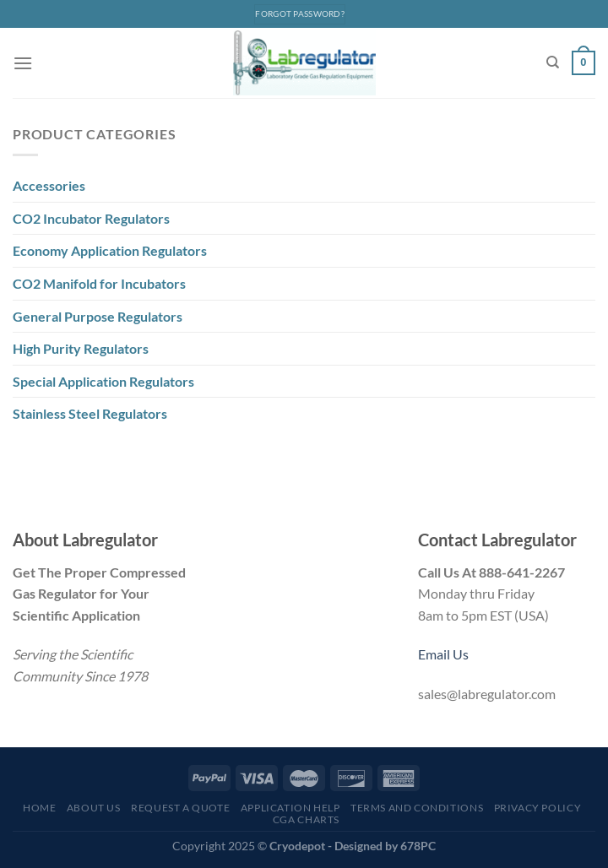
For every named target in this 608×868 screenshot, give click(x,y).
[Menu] (23, 63)
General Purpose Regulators (98, 316)
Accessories (49, 185)
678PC (418, 846)
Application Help (290, 808)
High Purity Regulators (81, 348)
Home (39, 808)
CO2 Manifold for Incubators (99, 283)
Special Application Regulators (103, 381)
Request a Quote (180, 808)
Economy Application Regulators (110, 250)
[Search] (553, 62)
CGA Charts (306, 819)
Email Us (443, 654)
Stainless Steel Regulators (90, 413)
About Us (94, 808)
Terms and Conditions (417, 808)
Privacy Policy (538, 808)
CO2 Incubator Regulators (91, 218)
